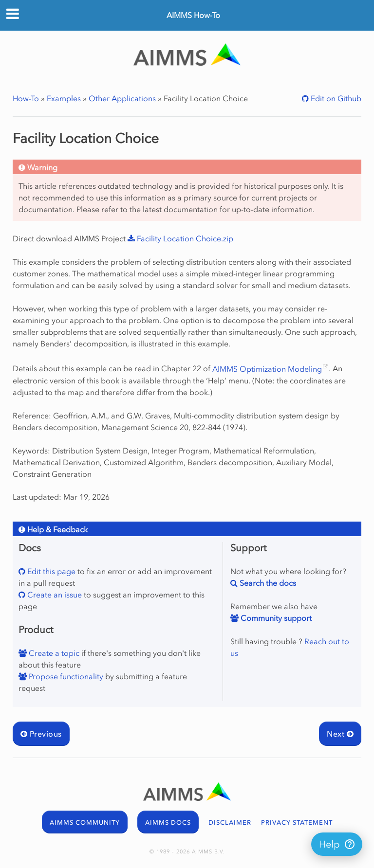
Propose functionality (65, 676)
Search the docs (267, 583)
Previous (41, 734)
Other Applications (122, 98)
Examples (64, 98)
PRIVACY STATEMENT (297, 823)
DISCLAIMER (230, 823)
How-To (26, 98)
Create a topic (53, 653)
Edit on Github (335, 98)
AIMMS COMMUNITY (85, 823)
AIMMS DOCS (168, 823)
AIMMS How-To (193, 15)
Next (340, 734)
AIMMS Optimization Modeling (267, 369)
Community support (275, 618)
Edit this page (50, 571)
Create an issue (54, 595)
